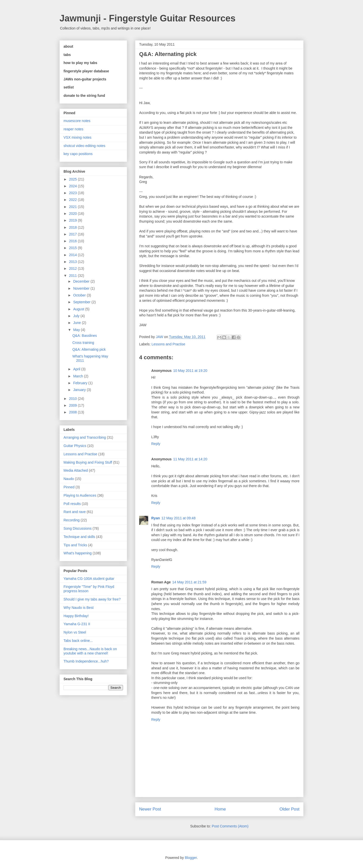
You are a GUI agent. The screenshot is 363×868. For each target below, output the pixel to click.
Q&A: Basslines (85, 336)
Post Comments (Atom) (230, 826)
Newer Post (150, 809)
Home (220, 809)
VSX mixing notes (78, 137)
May (77, 330)
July (77, 316)
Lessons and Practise (168, 344)
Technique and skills (79, 537)
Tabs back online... (78, 641)
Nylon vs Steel (75, 632)
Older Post (290, 809)
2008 (73, 412)
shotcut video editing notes (84, 146)
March (79, 376)
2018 (73, 227)
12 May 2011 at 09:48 (178, 518)
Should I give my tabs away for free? (92, 599)
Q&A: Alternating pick (89, 349)
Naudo (69, 479)
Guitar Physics (75, 446)
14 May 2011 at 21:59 (189, 582)
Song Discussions (78, 528)
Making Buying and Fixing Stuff (88, 462)
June (77, 323)
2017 (73, 234)
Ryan (156, 518)
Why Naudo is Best (79, 608)
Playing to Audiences (80, 495)
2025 (73, 179)
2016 (73, 241)
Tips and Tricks (75, 545)
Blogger (191, 858)
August (79, 309)
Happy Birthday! (76, 616)
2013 (73, 262)
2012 (73, 268)
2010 (73, 399)
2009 (73, 405)
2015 (73, 248)
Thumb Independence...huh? (86, 661)
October (80, 295)
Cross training (83, 343)
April (77, 369)
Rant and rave (75, 512)
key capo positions (78, 154)
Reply (156, 444)
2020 (73, 214)
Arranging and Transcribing (85, 437)
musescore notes (77, 121)
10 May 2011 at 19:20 (190, 371)
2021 (73, 207)
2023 (73, 193)
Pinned (69, 487)
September (82, 302)
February (81, 383)
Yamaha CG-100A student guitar (89, 579)
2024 (73, 186)
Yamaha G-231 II (77, 624)
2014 (73, 255)
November (82, 288)
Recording (72, 520)
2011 (73, 276)
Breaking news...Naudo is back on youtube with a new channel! (90, 651)
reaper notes (73, 129)
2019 (73, 220)
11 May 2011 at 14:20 (190, 459)
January (80, 390)
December (82, 281)
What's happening (78, 553)
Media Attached (76, 470)
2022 (73, 200)
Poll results (72, 504)
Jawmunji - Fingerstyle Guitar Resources (147, 18)
